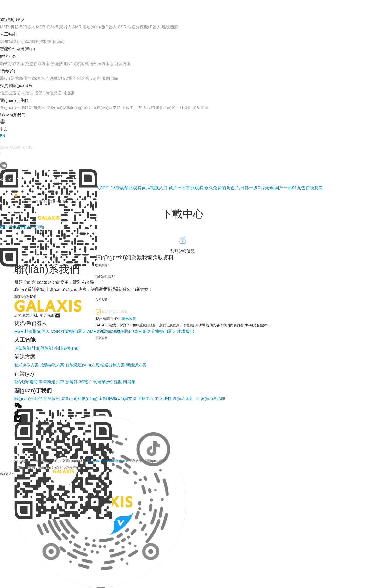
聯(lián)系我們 (13, 115)
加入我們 (147, 108)
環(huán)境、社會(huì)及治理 (182, 108)
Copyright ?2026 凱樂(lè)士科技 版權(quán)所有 (90, 461)
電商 (19, 78)
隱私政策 (136, 461)
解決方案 (8, 56)
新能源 (56, 78)
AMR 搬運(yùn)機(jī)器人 (95, 27)
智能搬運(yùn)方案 (68, 64)
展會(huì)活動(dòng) (64, 108)
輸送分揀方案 (97, 64)
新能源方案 (121, 64)
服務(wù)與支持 (107, 108)
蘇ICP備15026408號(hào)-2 (107, 461)
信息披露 (8, 93)
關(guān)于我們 (14, 100)
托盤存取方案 (37, 64)
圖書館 (112, 78)
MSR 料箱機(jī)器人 (18, 27)
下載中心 (130, 108)
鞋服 (101, 78)
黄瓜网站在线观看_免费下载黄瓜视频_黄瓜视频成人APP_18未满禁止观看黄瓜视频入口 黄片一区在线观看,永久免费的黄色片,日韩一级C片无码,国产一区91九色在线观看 (161, 188)
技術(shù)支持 (25, 467)
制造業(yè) (87, 78)
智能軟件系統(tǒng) (18, 49)
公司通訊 (66, 93)
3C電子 (70, 78)
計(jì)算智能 (28, 42)
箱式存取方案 (12, 64)
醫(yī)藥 (7, 78)
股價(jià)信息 (46, 93)
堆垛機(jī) (170, 27)
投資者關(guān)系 (16, 86)
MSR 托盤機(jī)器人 (54, 27)
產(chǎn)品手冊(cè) (18, 227)
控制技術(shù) (52, 42)
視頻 (40, 227)
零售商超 (32, 78)
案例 (87, 108)
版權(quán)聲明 (155, 461)
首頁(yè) (21, 201)
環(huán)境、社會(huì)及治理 (199, 399)
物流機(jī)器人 (13, 20)
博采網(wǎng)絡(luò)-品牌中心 (60, 467)
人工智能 (8, 34)
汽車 (45, 78)
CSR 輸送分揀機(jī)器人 (139, 27)
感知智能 (8, 42)
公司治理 (25, 93)
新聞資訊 (37, 108)
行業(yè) (8, 71)
